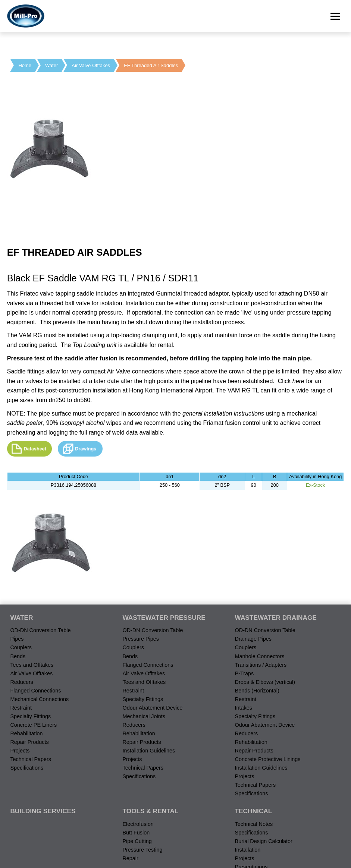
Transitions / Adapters (261, 665)
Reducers (22, 682)
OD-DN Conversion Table (40, 630)
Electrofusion (138, 824)
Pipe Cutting (137, 841)
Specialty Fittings (30, 716)
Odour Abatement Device (152, 708)
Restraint (21, 708)
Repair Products (29, 742)
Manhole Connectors (260, 656)
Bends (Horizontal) (257, 691)
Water (51, 65)
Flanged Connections (35, 691)
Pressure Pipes (141, 639)
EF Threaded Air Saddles (151, 65)
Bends (18, 656)
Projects (20, 751)
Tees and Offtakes (32, 665)
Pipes (17, 639)
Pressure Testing (142, 850)
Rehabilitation (26, 733)
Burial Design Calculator (264, 841)
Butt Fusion (136, 833)
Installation (248, 850)
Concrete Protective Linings (268, 759)
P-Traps (245, 673)
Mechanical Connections (39, 699)
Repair (130, 858)
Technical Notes (254, 824)
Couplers (21, 647)
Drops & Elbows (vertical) (265, 682)
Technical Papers (31, 759)
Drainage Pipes (253, 639)
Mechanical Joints (144, 716)
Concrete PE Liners (33, 725)
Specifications (27, 768)
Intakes (244, 708)
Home (25, 65)
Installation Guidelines (149, 751)
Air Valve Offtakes (91, 65)
